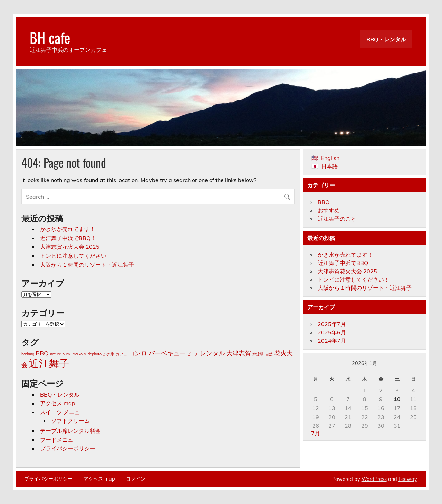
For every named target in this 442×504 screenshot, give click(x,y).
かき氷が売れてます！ (68, 229)
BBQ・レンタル (386, 39)
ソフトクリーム (70, 421)
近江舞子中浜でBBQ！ (68, 238)
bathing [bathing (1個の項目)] (28, 354)
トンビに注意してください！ (76, 256)
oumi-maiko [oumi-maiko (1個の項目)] (73, 354)
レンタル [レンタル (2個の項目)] (212, 353)
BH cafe (50, 37)
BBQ (324, 202)
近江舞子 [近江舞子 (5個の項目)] (49, 363)
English (330, 158)
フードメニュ (57, 440)
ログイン (136, 479)
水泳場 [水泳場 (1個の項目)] (258, 354)
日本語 (329, 166)
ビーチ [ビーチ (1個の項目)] (193, 354)
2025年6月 (332, 332)
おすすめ (329, 210)
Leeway (408, 479)
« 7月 (314, 433)
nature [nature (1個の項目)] (56, 354)
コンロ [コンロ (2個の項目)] (138, 353)
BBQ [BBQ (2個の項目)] (42, 353)
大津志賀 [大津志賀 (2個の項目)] (239, 353)
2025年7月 (332, 324)
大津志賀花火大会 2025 (70, 247)
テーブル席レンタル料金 (70, 431)
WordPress (374, 479)
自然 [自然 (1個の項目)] (269, 354)
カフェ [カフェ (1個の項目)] (121, 354)
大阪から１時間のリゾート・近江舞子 (87, 265)
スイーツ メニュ (60, 412)
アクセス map (58, 403)
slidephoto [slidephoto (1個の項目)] (93, 354)
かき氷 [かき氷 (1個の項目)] (109, 354)
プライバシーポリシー (68, 448)
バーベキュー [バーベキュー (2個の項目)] (167, 353)
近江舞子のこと (337, 219)
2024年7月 (332, 341)
